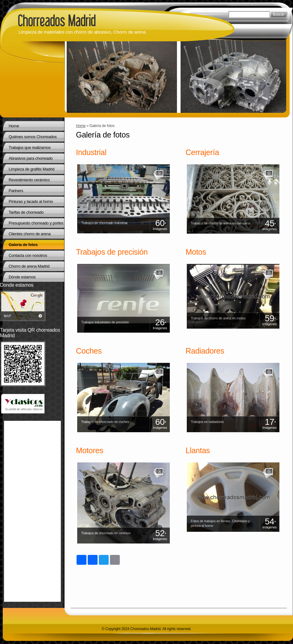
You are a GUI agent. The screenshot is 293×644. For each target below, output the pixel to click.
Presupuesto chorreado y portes (36, 223)
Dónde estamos (22, 277)
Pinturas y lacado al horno (31, 201)
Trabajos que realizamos (30, 148)
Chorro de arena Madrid (29, 266)
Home (81, 126)
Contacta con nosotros (28, 255)
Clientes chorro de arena (30, 234)
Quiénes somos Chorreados (33, 137)
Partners (16, 191)
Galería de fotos (23, 245)
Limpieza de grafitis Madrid (31, 169)
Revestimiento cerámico (29, 180)
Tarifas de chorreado (26, 212)
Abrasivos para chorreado (31, 158)
